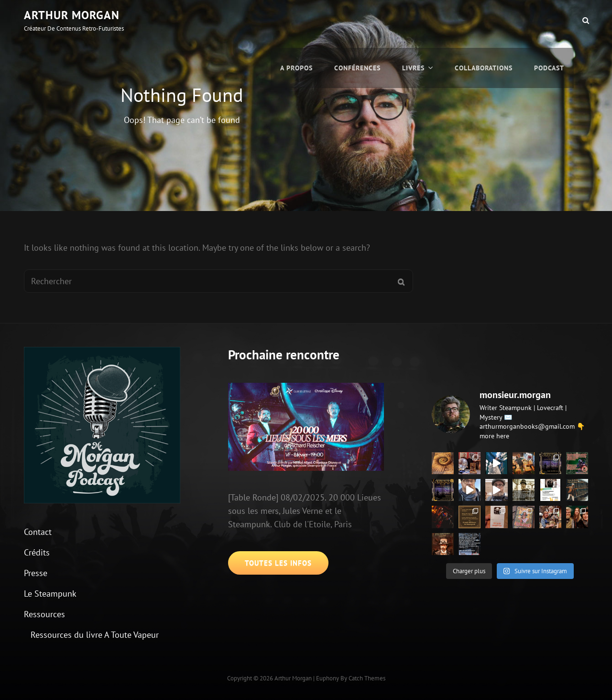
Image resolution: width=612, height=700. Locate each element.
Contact (38, 532)
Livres (413, 20)
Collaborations (484, 20)
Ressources (44, 614)
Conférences (357, 20)
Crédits (37, 552)
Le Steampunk (50, 594)
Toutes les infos (278, 563)
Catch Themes (367, 678)
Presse (36, 573)
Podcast (549, 20)
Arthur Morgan (72, 15)
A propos (296, 20)
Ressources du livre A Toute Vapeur (95, 635)
